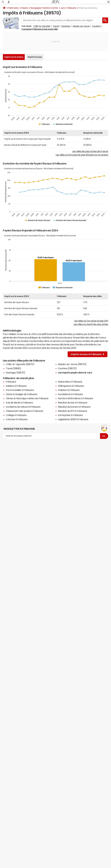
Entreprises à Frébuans (70, 415)
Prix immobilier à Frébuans (20, 390)
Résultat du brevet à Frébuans (74, 407)
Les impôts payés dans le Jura (75, 373)
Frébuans (72, 8)
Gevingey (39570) (15, 373)
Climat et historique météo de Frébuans (27, 398)
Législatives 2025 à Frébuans (73, 419)
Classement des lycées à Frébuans (24, 411)
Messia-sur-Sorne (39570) (72, 364)
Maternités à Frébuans (70, 382)
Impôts (25, 8)
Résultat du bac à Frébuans (73, 403)
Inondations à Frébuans (70, 394)
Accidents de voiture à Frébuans (23, 407)
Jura (63, 8)
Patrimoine (13, 8)
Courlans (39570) (67, 368)
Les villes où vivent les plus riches (91, 324)
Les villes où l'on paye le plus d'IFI (91, 321)
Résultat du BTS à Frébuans (72, 411)
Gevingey (66, 26)
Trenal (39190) (13, 368)
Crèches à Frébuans (17, 419)
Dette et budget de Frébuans (21, 394)
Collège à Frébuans (16, 415)
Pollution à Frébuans (69, 390)
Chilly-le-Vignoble (42, 26)
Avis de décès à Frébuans (19, 403)
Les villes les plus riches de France (90, 151)
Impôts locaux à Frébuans (88, 354)
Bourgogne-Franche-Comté (44, 8)
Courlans (96, 26)
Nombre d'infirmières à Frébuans (75, 398)
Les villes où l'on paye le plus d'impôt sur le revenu (82, 155)
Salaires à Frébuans (16, 386)
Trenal (56, 26)
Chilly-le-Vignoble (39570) (20, 364)
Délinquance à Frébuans (71, 386)
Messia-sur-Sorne (81, 26)
